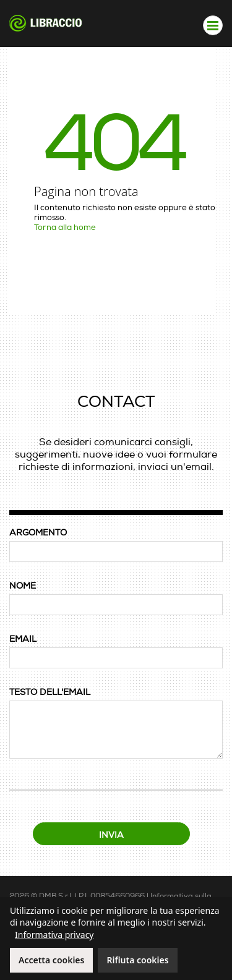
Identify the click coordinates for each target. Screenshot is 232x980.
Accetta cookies (51, 960)
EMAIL (23, 639)
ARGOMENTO (38, 533)
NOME (23, 586)
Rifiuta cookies (137, 960)
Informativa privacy (54, 935)
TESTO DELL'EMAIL (50, 692)
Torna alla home (65, 228)
